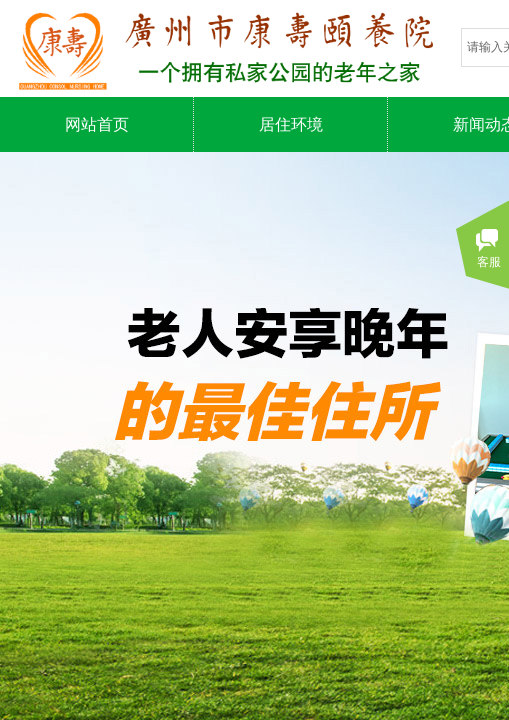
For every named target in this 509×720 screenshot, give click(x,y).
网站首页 (97, 124)
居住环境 (291, 124)
